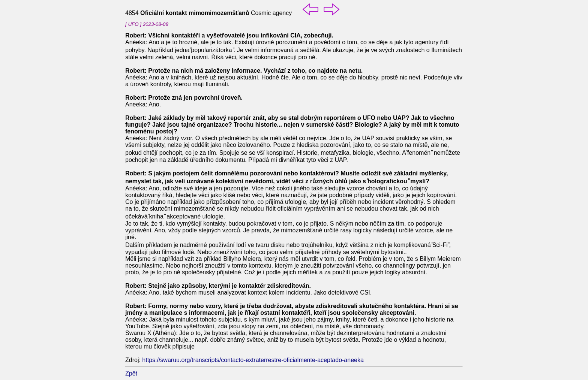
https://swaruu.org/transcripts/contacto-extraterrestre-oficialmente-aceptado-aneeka (253, 360)
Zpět (131, 373)
